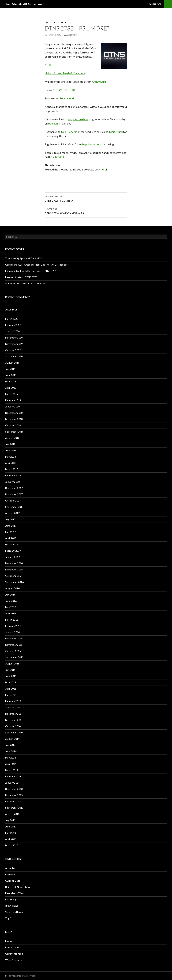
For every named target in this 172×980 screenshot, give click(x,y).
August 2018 (12, 438)
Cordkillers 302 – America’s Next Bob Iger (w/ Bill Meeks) (36, 265)
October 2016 (13, 576)
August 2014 (12, 739)
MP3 (48, 65)
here (103, 169)
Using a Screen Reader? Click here (65, 73)
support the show (78, 119)
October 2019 (13, 350)
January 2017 (12, 557)
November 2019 (14, 344)
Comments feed (14, 954)
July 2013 (10, 820)
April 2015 (11, 689)
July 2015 (10, 670)
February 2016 (13, 626)
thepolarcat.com (91, 144)
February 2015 (13, 701)
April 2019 (11, 388)
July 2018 (10, 444)
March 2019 (12, 394)
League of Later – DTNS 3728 (21, 277)
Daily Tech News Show (58, 22)
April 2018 (11, 463)
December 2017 (14, 488)
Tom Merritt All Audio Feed (24, 4)
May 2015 (11, 682)
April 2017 (11, 538)
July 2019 (10, 369)
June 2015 (11, 676)
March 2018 (12, 469)
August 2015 (12, 664)
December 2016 (14, 563)
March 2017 (12, 544)
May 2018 (11, 457)
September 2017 (14, 507)
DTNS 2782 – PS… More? (86, 198)
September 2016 (14, 582)
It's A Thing (12, 906)
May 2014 (11, 758)
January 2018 (12, 482)
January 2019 (12, 407)
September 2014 (14, 732)
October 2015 (13, 651)
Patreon (53, 123)
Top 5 (8, 918)
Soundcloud (67, 98)
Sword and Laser (14, 912)
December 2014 (14, 714)
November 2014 (14, 720)
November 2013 (14, 795)
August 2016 (12, 588)
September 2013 (14, 808)
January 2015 (12, 707)
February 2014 (13, 776)
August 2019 (12, 363)
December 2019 (14, 338)
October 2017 (13, 501)
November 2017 (14, 494)
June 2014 (11, 751)
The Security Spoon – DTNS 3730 (24, 258)
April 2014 (11, 764)
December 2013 (14, 789)
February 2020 (13, 325)
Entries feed (12, 947)
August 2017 (12, 513)
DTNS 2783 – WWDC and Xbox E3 (86, 211)
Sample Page (155, 4)
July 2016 (10, 595)
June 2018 (11, 450)
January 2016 (12, 632)
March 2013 (12, 845)
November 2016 (14, 569)
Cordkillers (11, 874)
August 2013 (12, 814)
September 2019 (14, 356)
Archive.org (99, 82)
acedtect (71, 35)
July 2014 (10, 745)
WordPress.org (14, 960)
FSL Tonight (12, 899)
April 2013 (11, 839)
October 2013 (13, 801)
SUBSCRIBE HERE (64, 90)
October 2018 (13, 425)
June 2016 (11, 601)
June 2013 (11, 827)
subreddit (58, 157)
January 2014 (12, 783)
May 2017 (11, 532)
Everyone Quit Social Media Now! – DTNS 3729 (31, 271)
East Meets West (15, 893)
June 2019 (11, 375)
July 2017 (10, 519)
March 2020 (12, 319)
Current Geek (13, 881)
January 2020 (12, 331)
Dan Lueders (68, 132)
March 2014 (12, 770)
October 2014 (13, 726)
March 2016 (12, 620)
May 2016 (11, 607)
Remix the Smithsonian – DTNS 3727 (25, 283)
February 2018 (13, 475)
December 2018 (14, 413)
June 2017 (11, 526)
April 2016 (11, 613)
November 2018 (14, 419)
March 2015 (12, 695)
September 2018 (14, 432)
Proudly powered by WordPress (20, 976)
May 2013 (11, 833)
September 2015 (14, 657)
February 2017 (13, 551)
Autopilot (10, 868)
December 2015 (14, 638)
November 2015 (14, 645)
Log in (8, 941)
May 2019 (11, 381)
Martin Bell (116, 132)
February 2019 (13, 400)
